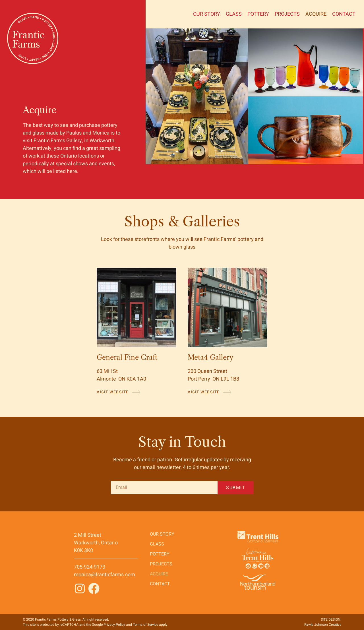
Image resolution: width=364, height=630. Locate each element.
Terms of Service (145, 625)
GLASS (234, 14)
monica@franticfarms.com (105, 575)
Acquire (316, 14)
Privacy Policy (114, 625)
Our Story (207, 14)
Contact (344, 14)
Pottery (258, 14)
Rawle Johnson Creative (323, 625)
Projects (287, 14)
